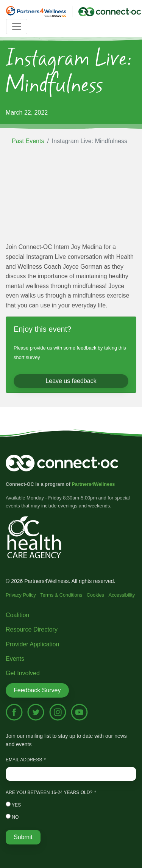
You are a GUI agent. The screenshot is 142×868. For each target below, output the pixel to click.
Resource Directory (32, 629)
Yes (13, 805)
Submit (23, 837)
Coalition (17, 615)
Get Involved (23, 673)
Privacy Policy (21, 595)
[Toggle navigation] (17, 27)
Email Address (24, 760)
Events (15, 659)
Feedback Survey (37, 690)
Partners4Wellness (93, 484)
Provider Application (32, 644)
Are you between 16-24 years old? (49, 792)
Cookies (95, 595)
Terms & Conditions (61, 595)
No (12, 817)
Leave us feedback (71, 381)
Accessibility (122, 595)
